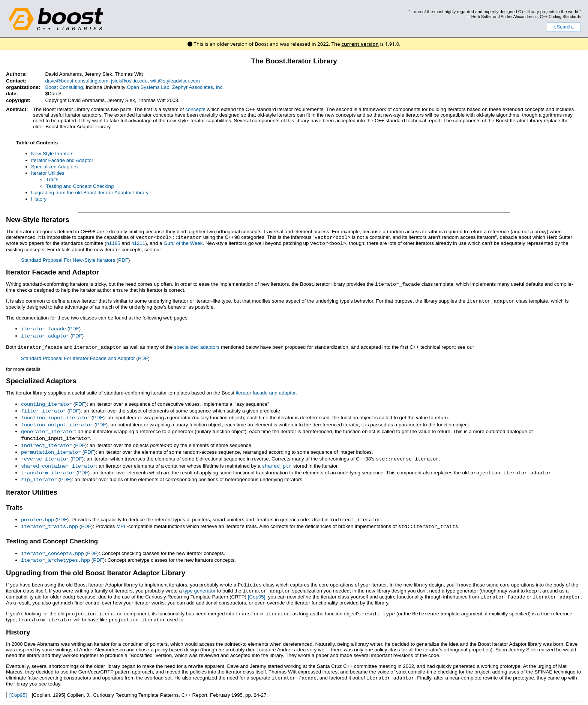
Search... (564, 27)
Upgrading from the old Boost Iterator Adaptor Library (90, 193)
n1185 (113, 243)
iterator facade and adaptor (266, 390)
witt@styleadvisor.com (175, 81)
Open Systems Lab (148, 87)
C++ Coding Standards (560, 16)
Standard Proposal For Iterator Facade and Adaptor (78, 356)
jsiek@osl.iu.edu (129, 81)
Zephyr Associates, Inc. (198, 87)
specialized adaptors (197, 345)
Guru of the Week (183, 243)
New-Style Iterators (52, 154)
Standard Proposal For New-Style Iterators (68, 259)
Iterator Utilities (48, 173)
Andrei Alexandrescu (519, 16)
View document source (31, 696)
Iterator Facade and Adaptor (62, 160)
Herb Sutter (482, 16)
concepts (195, 109)
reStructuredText (140, 696)
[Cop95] (257, 587)
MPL (121, 519)
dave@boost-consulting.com (76, 81)
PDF (123, 259)
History (39, 199)
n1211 (138, 243)
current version (360, 44)
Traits (52, 179)
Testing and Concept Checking (80, 186)
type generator (199, 582)
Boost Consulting (64, 87)
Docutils (100, 696)
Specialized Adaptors (54, 167)
